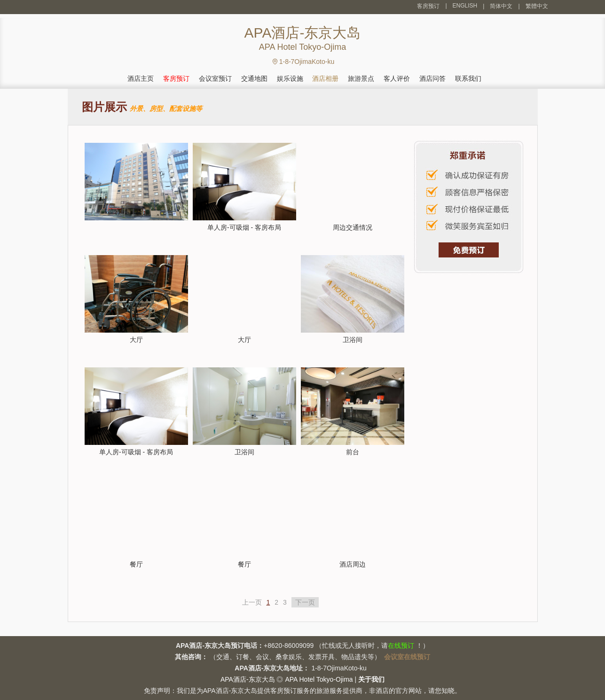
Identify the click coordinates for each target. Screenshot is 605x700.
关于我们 (371, 679)
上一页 (252, 602)
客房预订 (428, 6)
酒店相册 (325, 78)
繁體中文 (537, 6)
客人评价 (397, 78)
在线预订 (401, 646)
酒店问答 (432, 78)
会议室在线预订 (407, 657)
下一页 (305, 602)
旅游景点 (361, 78)
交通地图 (254, 78)
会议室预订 (215, 78)
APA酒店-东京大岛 (248, 679)
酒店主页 (141, 78)
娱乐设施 (290, 78)
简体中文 (501, 6)
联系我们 (468, 78)
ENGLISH (465, 6)
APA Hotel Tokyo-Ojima (319, 679)
